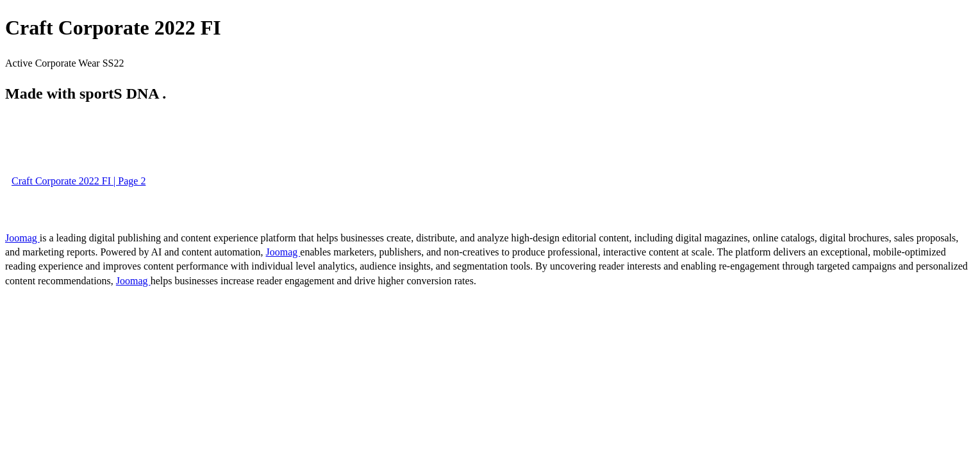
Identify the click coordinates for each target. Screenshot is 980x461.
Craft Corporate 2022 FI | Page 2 (79, 181)
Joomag (22, 238)
